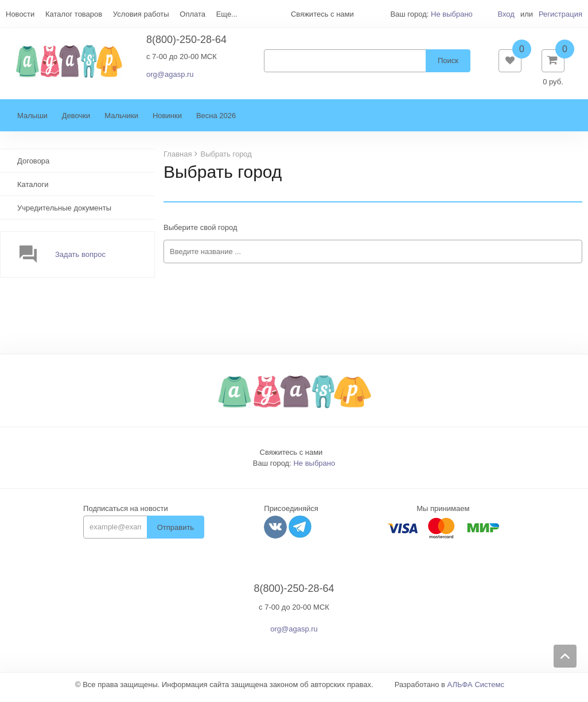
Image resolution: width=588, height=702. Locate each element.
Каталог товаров (74, 14)
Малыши (32, 121)
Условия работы (141, 14)
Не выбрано (452, 14)
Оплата (192, 14)
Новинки (167, 121)
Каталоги (33, 190)
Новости (20, 14)
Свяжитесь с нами (291, 458)
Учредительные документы (64, 214)
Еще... (227, 14)
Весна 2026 (216, 121)
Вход (506, 14)
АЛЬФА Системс (476, 690)
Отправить (176, 533)
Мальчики (121, 121)
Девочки (76, 121)
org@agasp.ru (170, 77)
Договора (33, 167)
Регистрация (560, 14)
